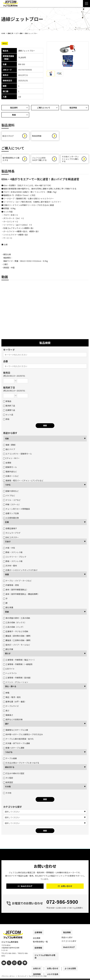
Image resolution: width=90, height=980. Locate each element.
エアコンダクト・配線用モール (18, 455)
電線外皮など (10, 473)
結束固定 (8, 783)
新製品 (7, 402)
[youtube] (3, 968)
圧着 (7, 523)
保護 (7, 576)
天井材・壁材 (10, 567)
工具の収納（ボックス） (15, 624)
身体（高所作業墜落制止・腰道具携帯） (21, 595)
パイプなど (9, 497)
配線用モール (10, 468)
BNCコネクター (11, 538)
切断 (7, 440)
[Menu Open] (86, 4)
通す (7, 725)
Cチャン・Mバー (11, 459)
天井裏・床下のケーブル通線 (17, 744)
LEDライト (9, 670)
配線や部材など (11, 492)
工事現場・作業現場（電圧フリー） (19, 661)
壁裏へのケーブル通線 (14, 749)
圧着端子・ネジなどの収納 (16, 633)
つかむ (8, 486)
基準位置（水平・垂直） (15, 703)
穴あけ (8, 543)
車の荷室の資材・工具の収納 (17, 619)
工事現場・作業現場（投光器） (18, 679)
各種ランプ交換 (11, 514)
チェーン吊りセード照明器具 (17, 510)
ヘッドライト (10, 674)
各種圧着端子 (10, 530)
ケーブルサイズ (11, 707)
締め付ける (10, 768)
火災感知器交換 (11, 519)
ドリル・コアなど (12, 501)
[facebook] (18, 968)
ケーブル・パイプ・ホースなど (17, 582)
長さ (6, 712)
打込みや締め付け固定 (14, 774)
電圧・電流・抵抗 (12, 698)
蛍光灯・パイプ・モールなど (17, 646)
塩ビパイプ (9, 450)
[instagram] (13, 968)
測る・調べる (11, 687)
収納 (7, 613)
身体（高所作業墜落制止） (16, 591)
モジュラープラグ (12, 534)
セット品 (8, 416)
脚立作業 (8, 650)
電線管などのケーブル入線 (16, 731)
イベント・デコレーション (16, 683)
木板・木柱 (9, 549)
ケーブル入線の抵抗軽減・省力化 (18, 740)
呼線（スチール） (12, 506)
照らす (8, 655)
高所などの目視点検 (13, 721)
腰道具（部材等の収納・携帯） (18, 637)
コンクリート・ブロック (15, 558)
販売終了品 (9, 407)
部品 (6, 420)
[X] (8, 968)
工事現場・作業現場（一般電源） (18, 665)
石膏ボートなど (11, 477)
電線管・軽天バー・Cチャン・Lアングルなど (23, 482)
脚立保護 (8, 609)
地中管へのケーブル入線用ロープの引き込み (23, 735)
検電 (6, 694)
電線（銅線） (10, 446)
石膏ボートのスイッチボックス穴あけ (20, 571)
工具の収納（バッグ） (14, 628)
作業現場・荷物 (11, 586)
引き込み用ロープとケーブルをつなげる (21, 764)
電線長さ (8, 716)
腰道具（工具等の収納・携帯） (18, 641)
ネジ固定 (8, 779)
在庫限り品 (9, 411)
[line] (22, 968)
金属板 (7, 464)
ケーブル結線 (10, 759)
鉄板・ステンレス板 (13, 553)
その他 (8, 788)
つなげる (9, 753)
